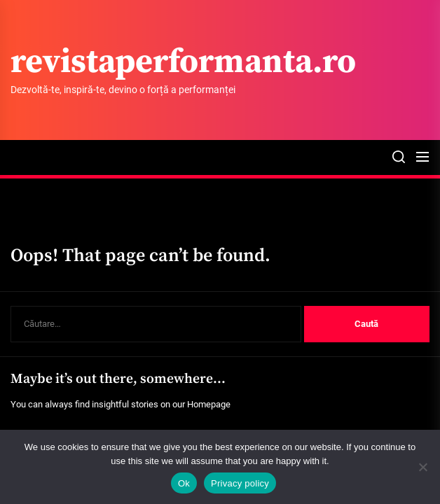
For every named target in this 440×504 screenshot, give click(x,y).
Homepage (209, 404)
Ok (184, 483)
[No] (422, 467)
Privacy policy (240, 483)
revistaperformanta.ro (183, 63)
